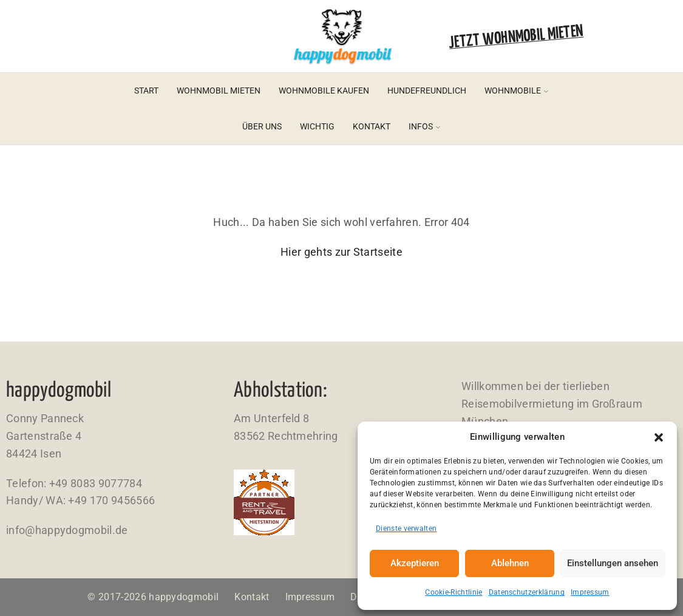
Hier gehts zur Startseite (341, 252)
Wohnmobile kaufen (324, 91)
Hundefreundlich (427, 91)
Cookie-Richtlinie (454, 592)
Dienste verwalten (406, 529)
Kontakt (372, 126)
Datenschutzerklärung (527, 592)
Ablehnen (510, 563)
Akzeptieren (415, 563)
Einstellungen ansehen (613, 563)
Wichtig (317, 126)
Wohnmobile (516, 91)
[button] (659, 437)
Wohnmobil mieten (219, 91)
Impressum (590, 592)
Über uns (262, 126)
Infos (424, 126)
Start (146, 91)
